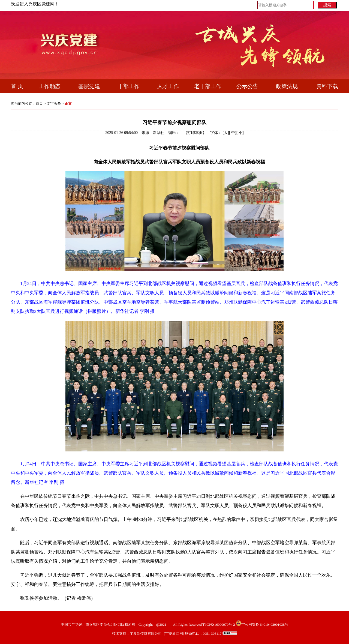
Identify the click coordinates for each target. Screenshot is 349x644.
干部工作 (129, 86)
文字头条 (54, 104)
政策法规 (287, 86)
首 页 (17, 86)
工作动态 (50, 86)
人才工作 (168, 86)
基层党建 (89, 86)
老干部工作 (208, 86)
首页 (39, 104)
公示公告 (247, 86)
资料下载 (327, 86)
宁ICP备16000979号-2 (218, 624)
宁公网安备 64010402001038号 (265, 624)
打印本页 (195, 133)
